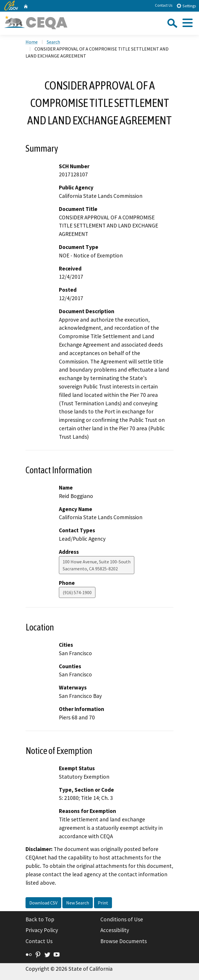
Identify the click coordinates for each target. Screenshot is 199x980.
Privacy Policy (42, 930)
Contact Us (164, 5)
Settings (186, 6)
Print (103, 903)
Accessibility (115, 930)
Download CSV (43, 903)
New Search (78, 903)
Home (32, 42)
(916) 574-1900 (77, 592)
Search (53, 42)
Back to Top (40, 919)
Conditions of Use (122, 919)
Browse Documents (124, 941)
